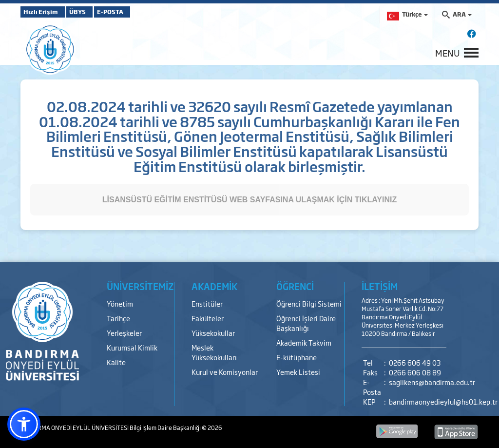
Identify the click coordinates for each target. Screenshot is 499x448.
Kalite (116, 362)
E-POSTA (137, 12)
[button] (24, 424)
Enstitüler (207, 303)
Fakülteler (208, 318)
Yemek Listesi (298, 372)
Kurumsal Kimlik (132, 347)
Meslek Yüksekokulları (214, 352)
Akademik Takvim (304, 342)
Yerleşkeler (124, 333)
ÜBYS (92, 12)
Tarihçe (118, 318)
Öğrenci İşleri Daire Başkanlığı (306, 323)
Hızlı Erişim (45, 12)
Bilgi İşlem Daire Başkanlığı (166, 428)
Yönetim (120, 303)
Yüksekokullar (213, 333)
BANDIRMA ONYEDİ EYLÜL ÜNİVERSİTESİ (75, 428)
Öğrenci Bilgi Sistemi (309, 303)
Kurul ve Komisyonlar (225, 372)
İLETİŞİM (380, 286)
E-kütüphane (297, 357)
